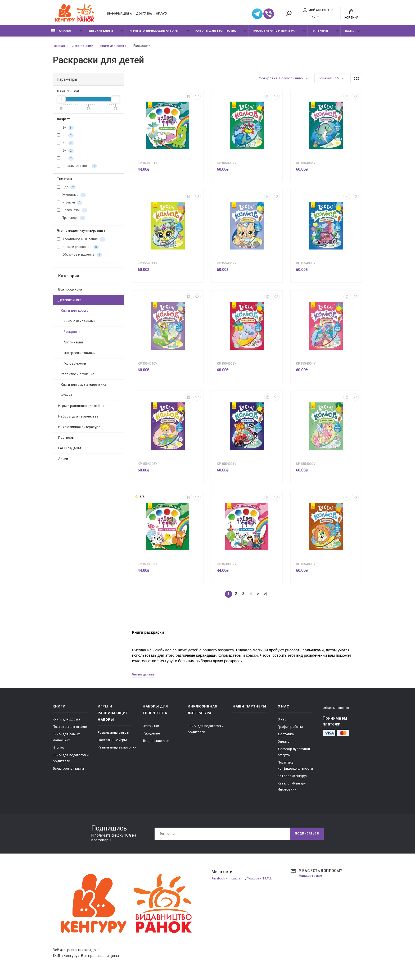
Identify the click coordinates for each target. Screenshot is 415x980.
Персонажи (72, 213)
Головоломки (75, 366)
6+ (65, 161)
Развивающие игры (113, 736)
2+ (65, 130)
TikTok (272, 882)
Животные (71, 198)
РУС (312, 18)
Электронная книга (68, 772)
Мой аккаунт (316, 11)
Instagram (239, 882)
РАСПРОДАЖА (70, 451)
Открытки (151, 729)
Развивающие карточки (117, 751)
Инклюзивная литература (274, 34)
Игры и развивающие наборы (154, 34)
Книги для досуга (75, 313)
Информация (118, 14)
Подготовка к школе (70, 730)
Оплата (162, 14)
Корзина (351, 15)
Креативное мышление (81, 242)
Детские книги (101, 34)
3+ (65, 138)
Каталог (61, 34)
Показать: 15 (328, 81)
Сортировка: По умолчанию (280, 81)
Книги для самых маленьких (83, 387)
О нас (282, 723)
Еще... (349, 34)
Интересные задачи (80, 355)
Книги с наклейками (79, 324)
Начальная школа (77, 169)
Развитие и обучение (78, 377)
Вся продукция (70, 292)
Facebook (219, 882)
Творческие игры (157, 744)
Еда (66, 190)
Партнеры (320, 34)
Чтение (67, 398)
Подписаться (305, 837)
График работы (290, 730)
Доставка (144, 14)
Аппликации (73, 345)
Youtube (257, 882)
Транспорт (71, 221)
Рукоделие (151, 737)
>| (266, 597)
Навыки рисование (78, 250)
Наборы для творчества (216, 34)
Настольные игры (112, 743)
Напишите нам (312, 879)
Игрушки (70, 206)
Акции (63, 461)
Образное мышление (79, 257)
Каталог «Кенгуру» (292, 779)
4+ (65, 146)
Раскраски (72, 334)
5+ (65, 153)
